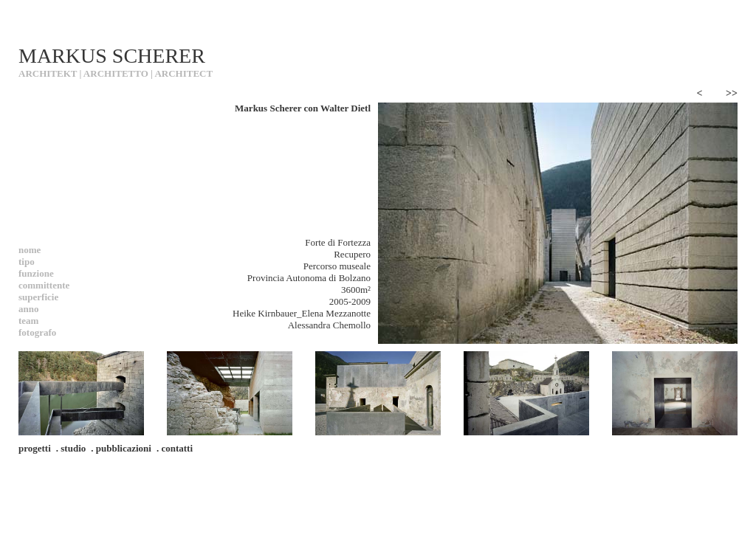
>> (732, 93)
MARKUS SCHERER (112, 56)
